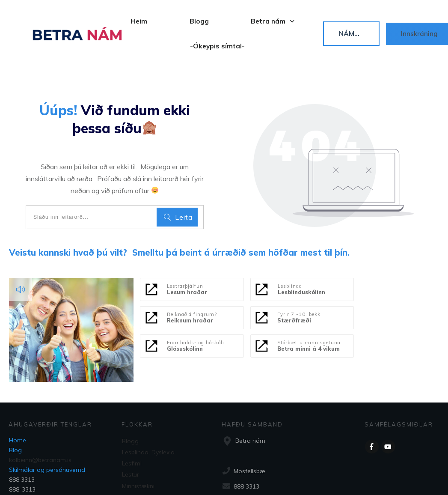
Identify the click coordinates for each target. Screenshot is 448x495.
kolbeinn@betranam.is (40, 426)
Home (18, 406)
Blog (15, 416)
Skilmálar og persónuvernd (47, 436)
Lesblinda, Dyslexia (148, 417)
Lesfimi (132, 428)
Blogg (130, 407)
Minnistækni (138, 449)
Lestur (131, 438)
